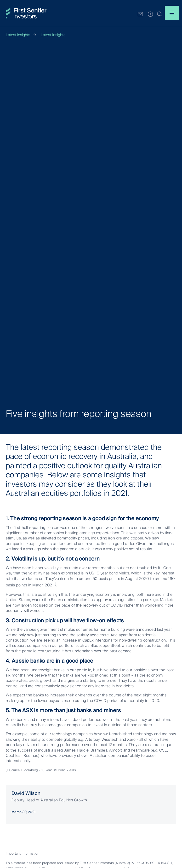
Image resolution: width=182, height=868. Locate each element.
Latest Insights (53, 35)
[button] (159, 14)
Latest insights (18, 35)
